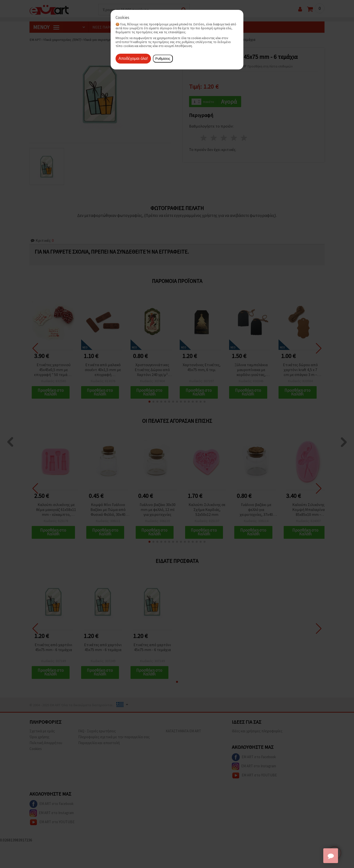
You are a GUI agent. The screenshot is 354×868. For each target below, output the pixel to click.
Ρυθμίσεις (163, 59)
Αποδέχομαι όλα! (133, 58)
